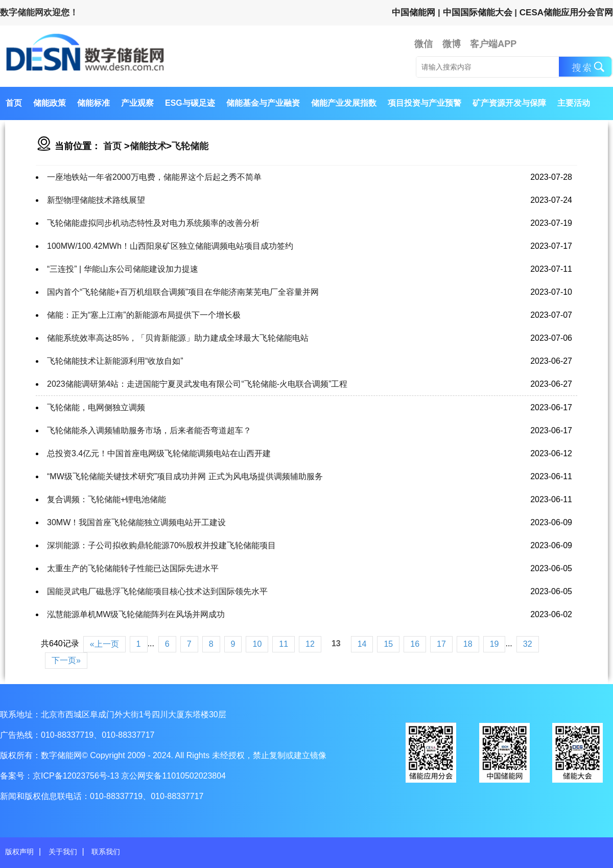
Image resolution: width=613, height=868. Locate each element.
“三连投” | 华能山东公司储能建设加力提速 (123, 269)
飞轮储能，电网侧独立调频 (96, 407)
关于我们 (63, 852)
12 (310, 644)
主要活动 (574, 103)
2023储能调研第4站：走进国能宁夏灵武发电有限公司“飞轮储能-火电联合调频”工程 (197, 384)
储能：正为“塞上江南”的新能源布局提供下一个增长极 (144, 315)
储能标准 (93, 103)
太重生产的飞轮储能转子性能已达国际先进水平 (133, 568)
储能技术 (148, 146)
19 (494, 644)
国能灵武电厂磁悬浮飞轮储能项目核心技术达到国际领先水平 (157, 591)
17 (441, 644)
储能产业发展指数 (344, 103)
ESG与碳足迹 (190, 103)
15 (388, 644)
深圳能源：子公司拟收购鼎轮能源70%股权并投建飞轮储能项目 (161, 545)
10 (257, 644)
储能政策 (50, 103)
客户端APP (493, 44)
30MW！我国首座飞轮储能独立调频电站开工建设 (136, 522)
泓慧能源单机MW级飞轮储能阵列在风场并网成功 (136, 614)
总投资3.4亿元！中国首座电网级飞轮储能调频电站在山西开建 (159, 453)
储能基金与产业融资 (263, 103)
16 (415, 644)
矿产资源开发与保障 (509, 103)
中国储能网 (414, 13)
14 (362, 644)
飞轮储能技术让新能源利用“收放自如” (115, 361)
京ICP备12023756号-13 (77, 776)
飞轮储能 (190, 146)
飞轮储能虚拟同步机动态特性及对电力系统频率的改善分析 (153, 223)
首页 (14, 103)
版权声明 (19, 852)
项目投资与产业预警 (425, 103)
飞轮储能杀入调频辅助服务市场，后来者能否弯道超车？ (149, 430)
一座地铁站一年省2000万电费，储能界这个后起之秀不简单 (154, 177)
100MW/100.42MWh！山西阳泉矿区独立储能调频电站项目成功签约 (170, 246)
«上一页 (104, 644)
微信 (423, 44)
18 (468, 644)
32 (528, 644)
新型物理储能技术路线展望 (96, 200)
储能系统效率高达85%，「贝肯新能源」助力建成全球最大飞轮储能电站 (178, 338)
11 (284, 644)
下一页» (66, 660)
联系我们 (106, 852)
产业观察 (137, 103)
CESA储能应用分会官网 (566, 13)
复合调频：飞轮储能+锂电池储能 (107, 499)
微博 (452, 44)
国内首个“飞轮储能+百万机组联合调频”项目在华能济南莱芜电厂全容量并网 (183, 292)
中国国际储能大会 (478, 13)
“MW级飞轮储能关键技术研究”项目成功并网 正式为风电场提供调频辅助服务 (185, 476)
